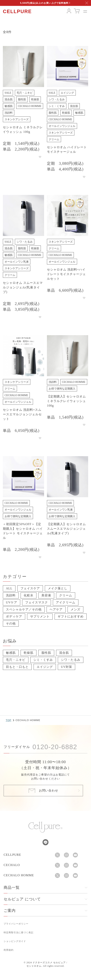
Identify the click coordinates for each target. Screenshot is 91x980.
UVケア (12, 602)
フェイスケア (30, 588)
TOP (9, 720)
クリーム (66, 595)
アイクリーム (66, 602)
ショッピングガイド (15, 941)
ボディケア (14, 616)
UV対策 (66, 667)
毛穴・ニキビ (16, 660)
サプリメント (40, 616)
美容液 (46, 595)
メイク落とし (58, 588)
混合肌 (64, 653)
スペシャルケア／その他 (24, 609)
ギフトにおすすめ (71, 616)
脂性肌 (46, 653)
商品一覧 (12, 887)
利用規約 (9, 950)
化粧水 (29, 595)
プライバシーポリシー (16, 924)
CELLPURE (17, 11)
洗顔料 (11, 595)
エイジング (45, 667)
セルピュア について (22, 899)
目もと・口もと (17, 667)
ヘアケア (56, 609)
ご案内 (10, 910)
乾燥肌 (29, 653)
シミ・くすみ (43, 660)
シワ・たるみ (71, 660)
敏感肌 (11, 653)
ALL (9, 588)
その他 (11, 623)
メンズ (75, 609)
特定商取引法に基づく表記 (19, 933)
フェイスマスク (37, 602)
